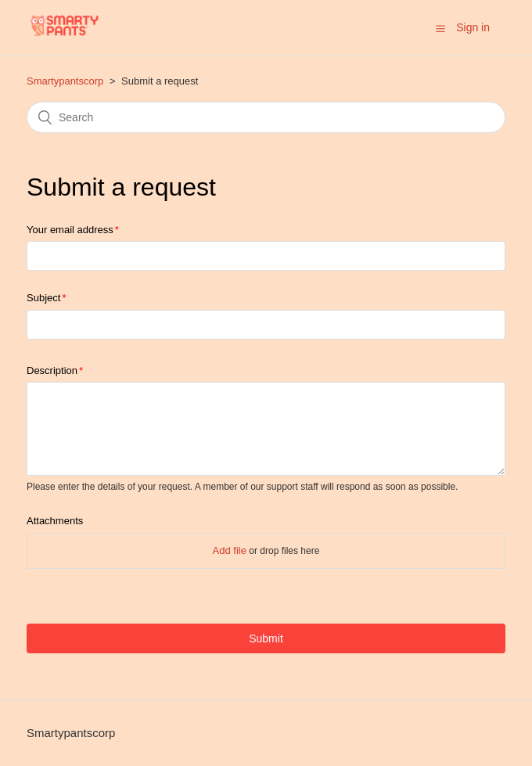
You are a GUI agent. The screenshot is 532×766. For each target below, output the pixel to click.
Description (52, 370)
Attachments (55, 521)
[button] (440, 28)
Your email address (70, 230)
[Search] (266, 117)
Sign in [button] (473, 27)
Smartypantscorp (65, 81)
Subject (43, 298)
